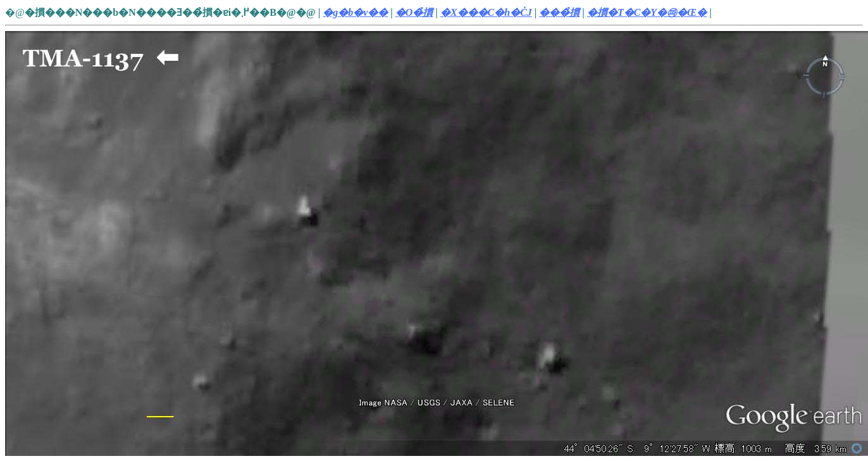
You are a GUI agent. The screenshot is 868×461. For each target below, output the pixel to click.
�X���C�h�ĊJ (486, 12)
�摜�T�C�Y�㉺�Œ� (647, 12)
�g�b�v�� (355, 12)
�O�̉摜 (414, 12)
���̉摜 (559, 12)
